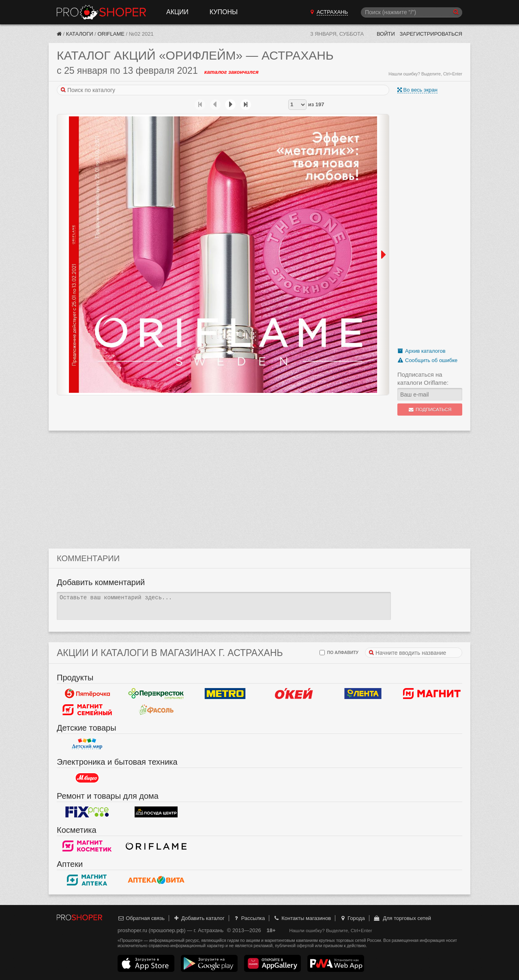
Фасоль (156, 710)
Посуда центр (156, 812)
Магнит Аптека (87, 880)
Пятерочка (87, 694)
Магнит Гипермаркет (87, 710)
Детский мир (87, 744)
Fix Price (87, 812)
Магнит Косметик (87, 846)
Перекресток (156, 694)
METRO (225, 694)
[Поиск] (412, 12)
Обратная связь (141, 918)
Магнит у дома (432, 694)
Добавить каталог (199, 918)
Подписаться (430, 410)
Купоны (224, 12)
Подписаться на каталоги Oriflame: (423, 378)
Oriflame (111, 34)
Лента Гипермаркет (363, 694)
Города (352, 918)
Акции (177, 12)
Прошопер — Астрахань (101, 12)
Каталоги (80, 34)
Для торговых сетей (402, 918)
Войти (386, 34)
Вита (156, 880)
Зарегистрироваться (431, 34)
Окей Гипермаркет (294, 694)
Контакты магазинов (302, 918)
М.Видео (87, 778)
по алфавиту (339, 653)
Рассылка (249, 918)
